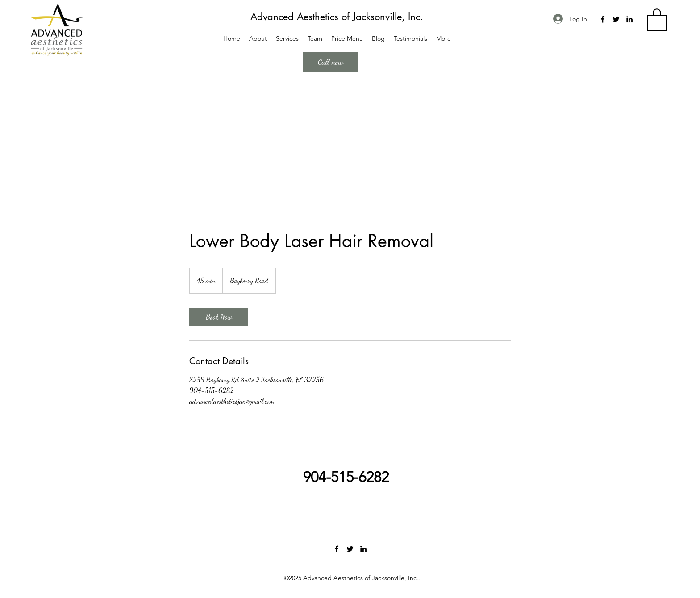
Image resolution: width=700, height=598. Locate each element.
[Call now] (331, 62)
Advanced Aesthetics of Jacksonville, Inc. (337, 17)
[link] (219, 317)
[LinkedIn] (629, 19)
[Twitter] (616, 19)
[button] (657, 19)
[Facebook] (603, 19)
